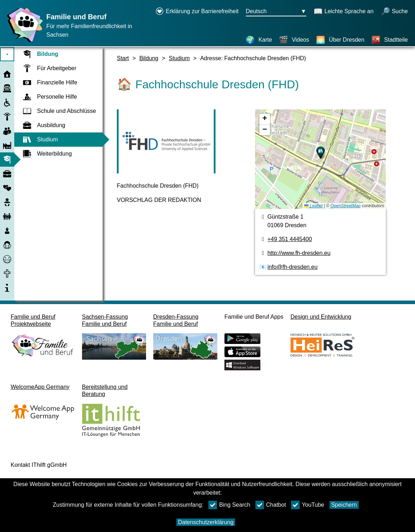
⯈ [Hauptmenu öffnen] (7, 54)
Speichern (344, 505)
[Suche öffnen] (394, 12)
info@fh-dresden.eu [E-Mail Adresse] (293, 267)
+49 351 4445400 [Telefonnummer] (290, 239)
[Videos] (294, 40)
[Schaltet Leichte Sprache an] (344, 12)
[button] (321, 153)
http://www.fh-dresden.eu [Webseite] (299, 253)
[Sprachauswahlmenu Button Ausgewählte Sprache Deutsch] (276, 12)
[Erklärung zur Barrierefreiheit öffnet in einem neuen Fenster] (197, 12)
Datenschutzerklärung (206, 522)
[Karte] (259, 40)
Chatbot (271, 505)
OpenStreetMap (346, 206)
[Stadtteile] (390, 40)
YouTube (308, 505)
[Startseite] (23, 42)
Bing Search (229, 505)
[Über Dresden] (340, 40)
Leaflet (313, 206)
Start (123, 58)
